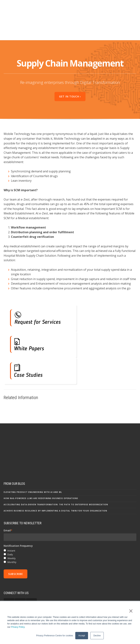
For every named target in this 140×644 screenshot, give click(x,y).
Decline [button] (97, 636)
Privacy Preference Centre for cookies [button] (55, 636)
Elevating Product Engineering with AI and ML (33, 482)
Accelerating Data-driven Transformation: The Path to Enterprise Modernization (56, 495)
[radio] (70, 541)
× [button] (131, 611)
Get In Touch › (70, 83)
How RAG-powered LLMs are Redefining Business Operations (41, 488)
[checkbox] (70, 547)
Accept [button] (82, 636)
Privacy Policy (18, 627)
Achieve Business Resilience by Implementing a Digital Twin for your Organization (55, 501)
